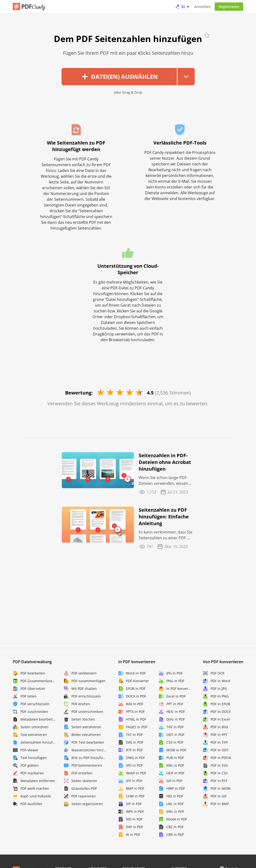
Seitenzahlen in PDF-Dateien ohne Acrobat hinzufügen (165, 462)
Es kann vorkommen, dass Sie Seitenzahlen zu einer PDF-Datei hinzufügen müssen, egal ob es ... (165, 535)
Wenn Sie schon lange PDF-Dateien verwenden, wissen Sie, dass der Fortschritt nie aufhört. (163, 481)
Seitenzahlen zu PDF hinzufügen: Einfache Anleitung (164, 517)
